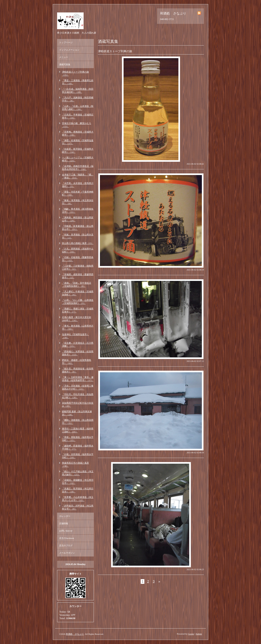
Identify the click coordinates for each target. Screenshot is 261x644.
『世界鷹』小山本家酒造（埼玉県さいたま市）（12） (78, 499)
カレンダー (65, 516)
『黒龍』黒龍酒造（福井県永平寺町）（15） (78, 439)
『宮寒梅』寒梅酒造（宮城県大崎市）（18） (78, 133)
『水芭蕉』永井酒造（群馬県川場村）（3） (78, 185)
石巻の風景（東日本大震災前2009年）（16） (77, 319)
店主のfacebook (67, 538)
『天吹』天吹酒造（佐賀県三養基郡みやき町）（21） (78, 387)
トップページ (66, 42)
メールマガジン (67, 553)
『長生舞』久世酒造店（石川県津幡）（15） (78, 344)
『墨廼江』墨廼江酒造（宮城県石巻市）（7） (78, 310)
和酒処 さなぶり (75, 634)
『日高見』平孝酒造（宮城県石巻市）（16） (78, 116)
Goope (191, 634)
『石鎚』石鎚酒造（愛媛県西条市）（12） (78, 259)
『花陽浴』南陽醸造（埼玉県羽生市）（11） (78, 482)
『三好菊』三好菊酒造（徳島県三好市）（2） (78, 267)
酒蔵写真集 (65, 64)
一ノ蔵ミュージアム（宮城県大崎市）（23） (78, 159)
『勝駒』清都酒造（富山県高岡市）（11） (78, 422)
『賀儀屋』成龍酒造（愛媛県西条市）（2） (78, 276)
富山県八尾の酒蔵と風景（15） (78, 243)
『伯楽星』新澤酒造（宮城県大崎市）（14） (78, 150)
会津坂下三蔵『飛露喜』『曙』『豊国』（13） (78, 176)
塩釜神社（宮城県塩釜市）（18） (75, 336)
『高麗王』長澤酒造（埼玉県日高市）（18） (78, 490)
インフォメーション (69, 50)
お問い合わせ (66, 531)
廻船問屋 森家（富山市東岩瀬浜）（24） (77, 413)
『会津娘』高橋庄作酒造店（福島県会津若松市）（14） (78, 168)
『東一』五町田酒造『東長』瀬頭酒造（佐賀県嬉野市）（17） (78, 379)
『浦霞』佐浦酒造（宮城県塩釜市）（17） (78, 142)
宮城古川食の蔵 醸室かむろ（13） (77, 125)
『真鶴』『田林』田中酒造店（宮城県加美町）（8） (77, 284)
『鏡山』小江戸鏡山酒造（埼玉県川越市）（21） (78, 473)
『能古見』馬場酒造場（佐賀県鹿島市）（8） (78, 370)
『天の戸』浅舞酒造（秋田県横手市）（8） (78, 99)
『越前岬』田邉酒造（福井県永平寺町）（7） (78, 447)
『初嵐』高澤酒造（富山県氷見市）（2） (78, 236)
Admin (199, 634)
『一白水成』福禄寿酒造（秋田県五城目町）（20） (78, 90)
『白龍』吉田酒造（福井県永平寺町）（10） (78, 456)
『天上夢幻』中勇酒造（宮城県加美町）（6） (78, 293)
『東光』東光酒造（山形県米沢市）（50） (78, 327)
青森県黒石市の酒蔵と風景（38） (75, 464)
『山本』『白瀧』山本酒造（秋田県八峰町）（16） (78, 108)
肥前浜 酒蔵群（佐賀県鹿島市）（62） (77, 362)
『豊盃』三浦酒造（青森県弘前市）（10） (78, 82)
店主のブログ (66, 545)
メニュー (64, 57)
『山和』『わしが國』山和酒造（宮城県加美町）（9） (78, 302)
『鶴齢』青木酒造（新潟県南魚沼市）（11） (78, 210)
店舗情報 (64, 523)
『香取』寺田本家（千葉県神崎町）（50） (78, 193)
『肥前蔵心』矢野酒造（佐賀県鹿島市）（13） (78, 353)
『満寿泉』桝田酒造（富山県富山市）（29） (78, 219)
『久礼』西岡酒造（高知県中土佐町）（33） (78, 250)
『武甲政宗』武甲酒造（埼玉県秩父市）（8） (78, 507)
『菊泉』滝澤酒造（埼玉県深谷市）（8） (78, 202)
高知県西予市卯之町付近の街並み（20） (78, 404)
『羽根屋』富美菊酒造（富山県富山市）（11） (78, 228)
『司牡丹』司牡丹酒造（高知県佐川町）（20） (78, 396)
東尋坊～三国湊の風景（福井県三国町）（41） (78, 430)
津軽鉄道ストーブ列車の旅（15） (75, 73)
